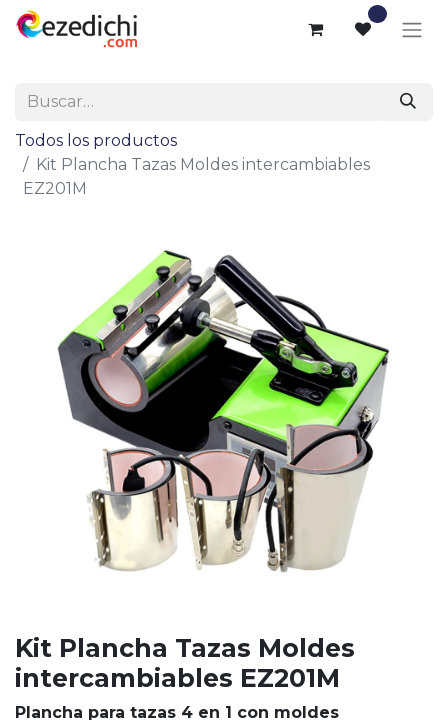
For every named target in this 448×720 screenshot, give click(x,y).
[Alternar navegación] (412, 29)
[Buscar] (408, 102)
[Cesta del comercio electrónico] (315, 29)
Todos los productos (96, 140)
